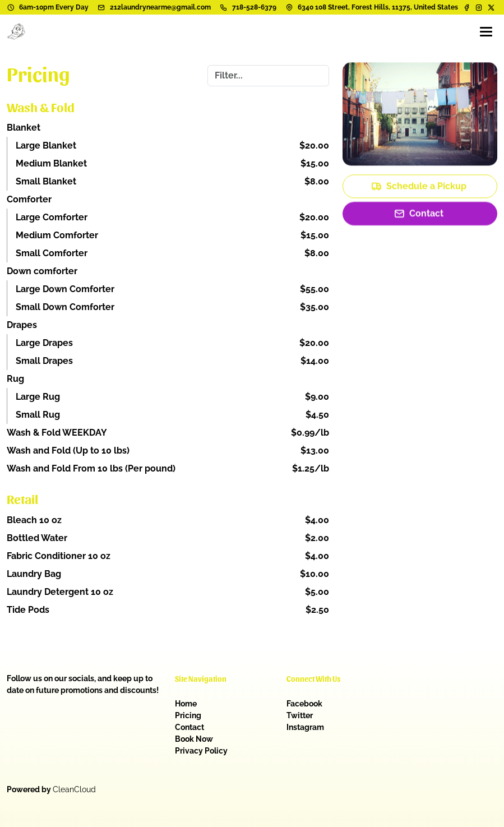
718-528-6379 (254, 7)
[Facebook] (468, 7)
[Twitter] (491, 7)
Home (186, 704)
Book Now (194, 739)
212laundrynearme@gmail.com (160, 7)
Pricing (188, 715)
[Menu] (486, 31)
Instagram (305, 727)
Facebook (304, 704)
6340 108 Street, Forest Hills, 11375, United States (378, 7)
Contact (189, 727)
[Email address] (101, 7)
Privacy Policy (201, 751)
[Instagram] (479, 7)
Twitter (300, 715)
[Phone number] (224, 7)
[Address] (289, 7)
